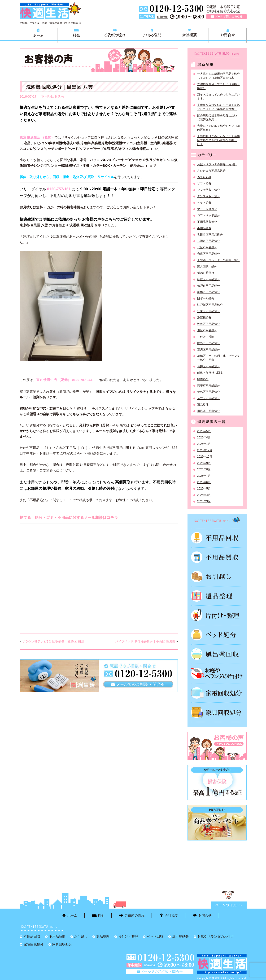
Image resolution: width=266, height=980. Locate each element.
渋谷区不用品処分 (209, 324)
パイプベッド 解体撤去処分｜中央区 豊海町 (145, 641)
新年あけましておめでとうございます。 (218, 97)
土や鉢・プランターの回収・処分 (218, 260)
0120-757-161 (59, 189)
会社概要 (190, 35)
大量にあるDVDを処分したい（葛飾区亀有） (219, 128)
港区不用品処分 (207, 330)
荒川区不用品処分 (209, 350)
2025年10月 (205, 457)
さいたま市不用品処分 (211, 171)
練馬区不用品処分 (209, 343)
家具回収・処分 (207, 267)
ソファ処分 (204, 184)
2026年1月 (204, 444)
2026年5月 (204, 431)
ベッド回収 (217, 635)
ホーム (39, 35)
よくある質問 (152, 35)
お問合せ (228, 35)
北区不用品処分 (207, 247)
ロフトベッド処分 (209, 215)
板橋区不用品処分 (209, 292)
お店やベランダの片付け (216, 936)
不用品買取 (204, 228)
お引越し (217, 577)
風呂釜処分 (217, 654)
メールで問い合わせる (227, 17)
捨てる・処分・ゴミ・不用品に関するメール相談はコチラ (69, 518)
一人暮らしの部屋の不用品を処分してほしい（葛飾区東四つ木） (218, 76)
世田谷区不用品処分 (210, 235)
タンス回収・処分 (209, 196)
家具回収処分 (217, 712)
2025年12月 (205, 450)
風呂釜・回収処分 (209, 411)
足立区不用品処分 (209, 398)
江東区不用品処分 (209, 311)
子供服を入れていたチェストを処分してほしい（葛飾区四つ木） (218, 107)
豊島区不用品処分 (209, 392)
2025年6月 (204, 482)
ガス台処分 (204, 177)
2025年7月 (204, 476)
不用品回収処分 (53, 96)
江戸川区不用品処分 (210, 305)
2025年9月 (204, 463)
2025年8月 (204, 469)
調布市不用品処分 (209, 385)
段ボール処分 (206, 298)
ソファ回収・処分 (209, 190)
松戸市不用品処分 (209, 286)
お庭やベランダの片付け (217, 674)
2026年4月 (204, 437)
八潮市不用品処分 (209, 241)
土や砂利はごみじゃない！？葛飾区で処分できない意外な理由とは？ (218, 140)
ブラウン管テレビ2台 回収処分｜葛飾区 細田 (53, 641)
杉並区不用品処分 (209, 279)
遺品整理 (203, 405)
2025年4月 (204, 495)
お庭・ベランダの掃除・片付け (217, 164)
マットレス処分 (207, 209)
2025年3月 (204, 501)
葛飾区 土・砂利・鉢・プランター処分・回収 (218, 358)
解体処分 (203, 379)
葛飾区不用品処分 (209, 366)
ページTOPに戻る (229, 905)
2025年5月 (204, 489)
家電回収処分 (217, 693)
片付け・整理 (217, 615)
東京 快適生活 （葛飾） (37, 137)
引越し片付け (206, 273)
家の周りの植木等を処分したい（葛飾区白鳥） (217, 117)
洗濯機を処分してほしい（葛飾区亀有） (218, 86)
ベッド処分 (204, 203)
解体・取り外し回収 (210, 373)
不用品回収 (217, 538)
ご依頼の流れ (114, 35)
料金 (76, 35)
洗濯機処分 (204, 318)
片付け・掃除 (206, 337)
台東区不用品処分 (209, 254)
